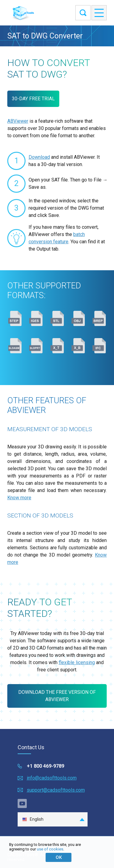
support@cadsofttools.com (56, 790)
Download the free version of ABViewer (57, 696)
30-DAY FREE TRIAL (33, 99)
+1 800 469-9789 (45, 766)
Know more (19, 498)
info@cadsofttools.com (52, 778)
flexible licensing (77, 662)
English (33, 819)
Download (39, 157)
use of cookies (50, 849)
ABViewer (18, 121)
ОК (59, 857)
